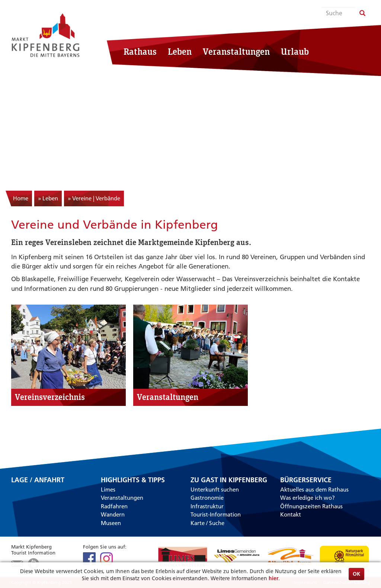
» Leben (48, 198)
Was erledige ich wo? (308, 498)
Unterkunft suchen (215, 490)
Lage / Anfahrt (38, 480)
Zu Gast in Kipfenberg (229, 480)
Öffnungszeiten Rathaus (311, 506)
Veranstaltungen (236, 51)
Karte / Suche (207, 523)
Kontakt (291, 514)
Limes (108, 490)
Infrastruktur (207, 506)
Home (21, 198)
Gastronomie (207, 498)
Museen (111, 523)
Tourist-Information (216, 514)
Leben (180, 51)
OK (356, 574)
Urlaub (295, 51)
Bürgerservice (306, 480)
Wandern (113, 514)
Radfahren (114, 506)
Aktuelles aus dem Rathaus (314, 490)
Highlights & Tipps (133, 480)
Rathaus (140, 51)
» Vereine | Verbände (94, 198)
